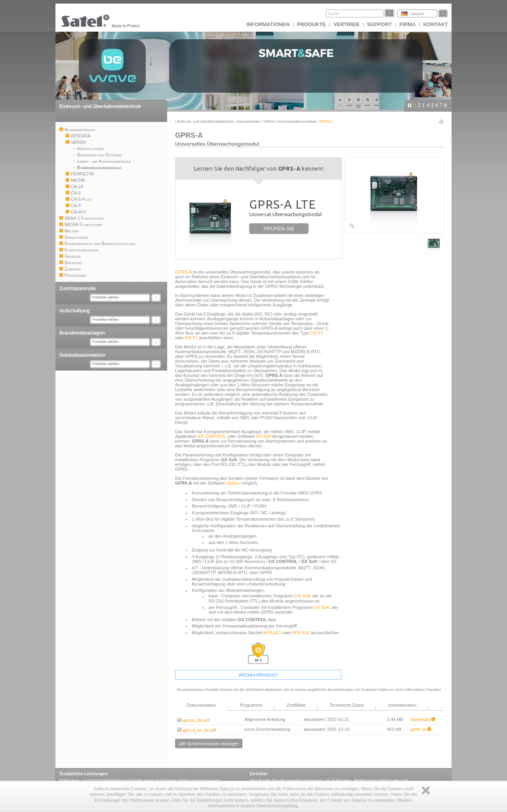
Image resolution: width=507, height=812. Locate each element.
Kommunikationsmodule (297, 122)
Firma (407, 24)
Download (423, 719)
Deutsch (418, 14)
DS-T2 (191, 338)
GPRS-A (183, 272)
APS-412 (273, 633)
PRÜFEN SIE (279, 229)
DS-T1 (317, 333)
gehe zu (421, 729)
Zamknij (426, 790)
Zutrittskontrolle (78, 289)
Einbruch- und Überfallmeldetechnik (100, 106)
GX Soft (264, 436)
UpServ (233, 483)
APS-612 (301, 633)
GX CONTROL (212, 436)
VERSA (269, 122)
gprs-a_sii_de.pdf (196, 730)
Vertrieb (347, 24)
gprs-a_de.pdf (193, 720)
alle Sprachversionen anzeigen (209, 744)
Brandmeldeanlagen (82, 333)
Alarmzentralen (249, 122)
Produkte (312, 24)
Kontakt (436, 24)
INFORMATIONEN (268, 24)
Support (379, 24)
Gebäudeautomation (82, 355)
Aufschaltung (75, 311)
